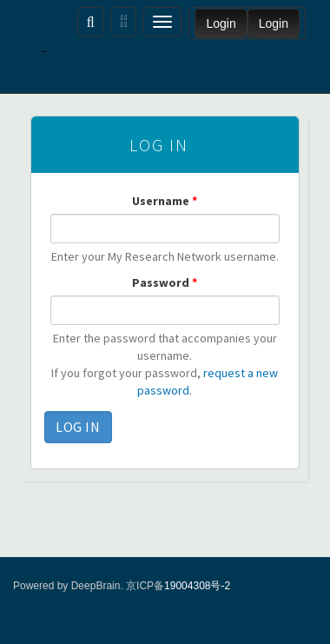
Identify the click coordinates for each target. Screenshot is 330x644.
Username (165, 201)
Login (221, 23)
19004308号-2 (197, 586)
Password (165, 282)
